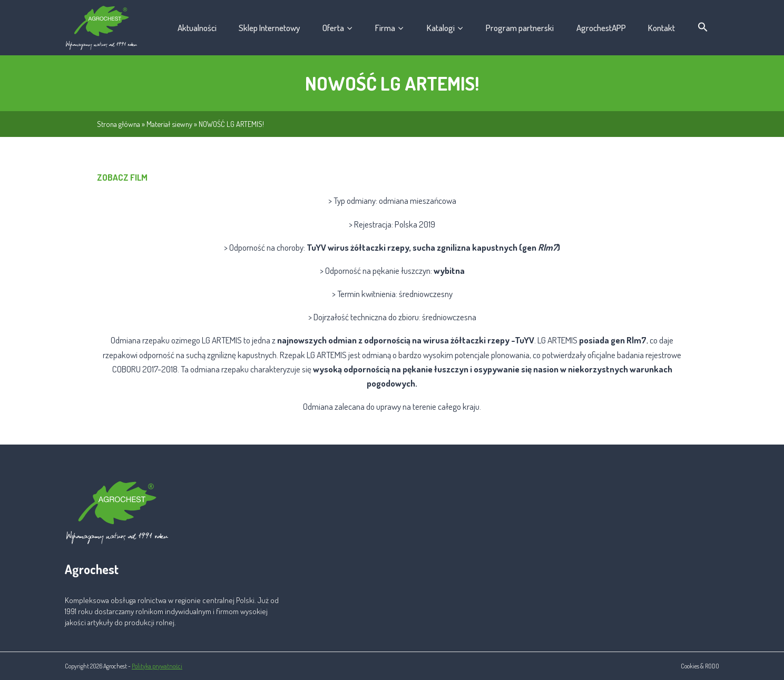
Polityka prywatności (157, 666)
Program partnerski (520, 28)
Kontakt (661, 28)
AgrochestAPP (601, 28)
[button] (703, 27)
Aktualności (197, 28)
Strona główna (119, 124)
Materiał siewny (169, 124)
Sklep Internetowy (269, 28)
